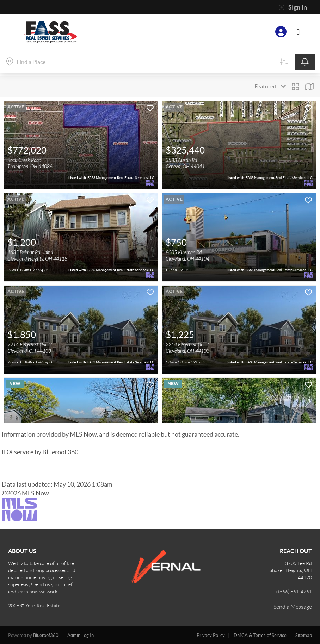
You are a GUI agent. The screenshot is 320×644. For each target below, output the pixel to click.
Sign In (293, 7)
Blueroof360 (46, 635)
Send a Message (293, 607)
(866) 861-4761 (295, 592)
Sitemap (304, 635)
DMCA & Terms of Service (260, 635)
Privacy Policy (211, 635)
